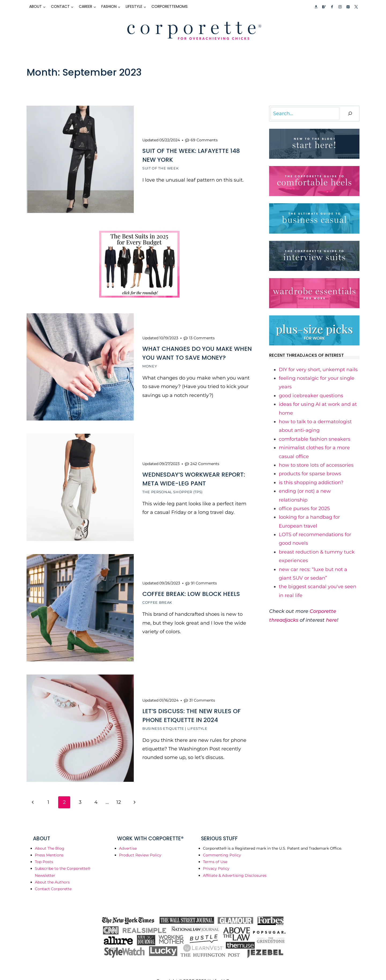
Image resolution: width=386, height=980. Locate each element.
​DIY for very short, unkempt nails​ (318, 370)
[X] (356, 7)
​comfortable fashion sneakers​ (315, 439)
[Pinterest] (348, 7)
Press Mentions (49, 843)
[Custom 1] (316, 7)
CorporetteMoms (170, 6)
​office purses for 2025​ (304, 509)
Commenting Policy (222, 843)
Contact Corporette (53, 877)
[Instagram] (340, 7)
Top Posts (44, 850)
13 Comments (202, 334)
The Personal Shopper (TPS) (172, 486)
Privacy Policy (216, 856)
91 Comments (204, 575)
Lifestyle (197, 717)
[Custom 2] (324, 7)
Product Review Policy (140, 843)
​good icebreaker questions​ (311, 396)
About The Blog (50, 836)
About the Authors (52, 870)
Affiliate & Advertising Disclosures (235, 863)
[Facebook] (332, 7)
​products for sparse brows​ (310, 474)
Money (150, 362)
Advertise (128, 836)
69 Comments (204, 139)
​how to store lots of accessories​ (316, 465)
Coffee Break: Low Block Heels (191, 586)
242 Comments (205, 458)
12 (119, 790)
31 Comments (202, 689)
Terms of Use (215, 850)
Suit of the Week (160, 167)
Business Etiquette (163, 717)
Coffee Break (157, 594)
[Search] (350, 114)
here (331, 620)
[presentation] (80, 159)
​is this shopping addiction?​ (311, 482)
